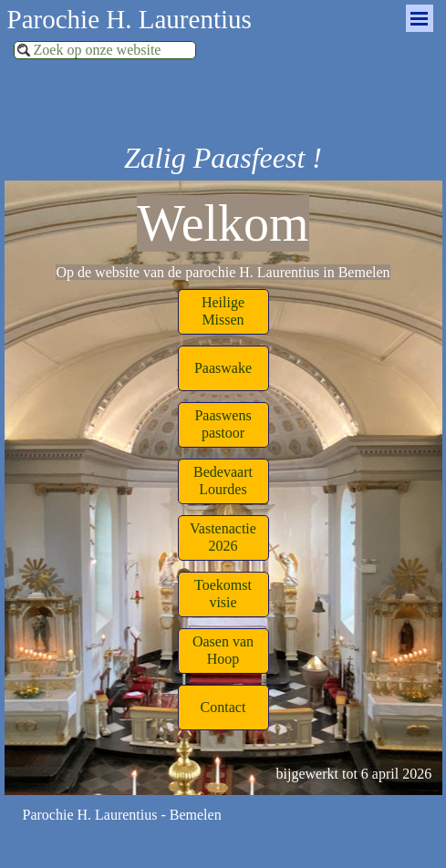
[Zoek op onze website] (105, 50)
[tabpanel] (223, 234)
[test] (223, 312)
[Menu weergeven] (420, 18)
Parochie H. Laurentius (130, 19)
